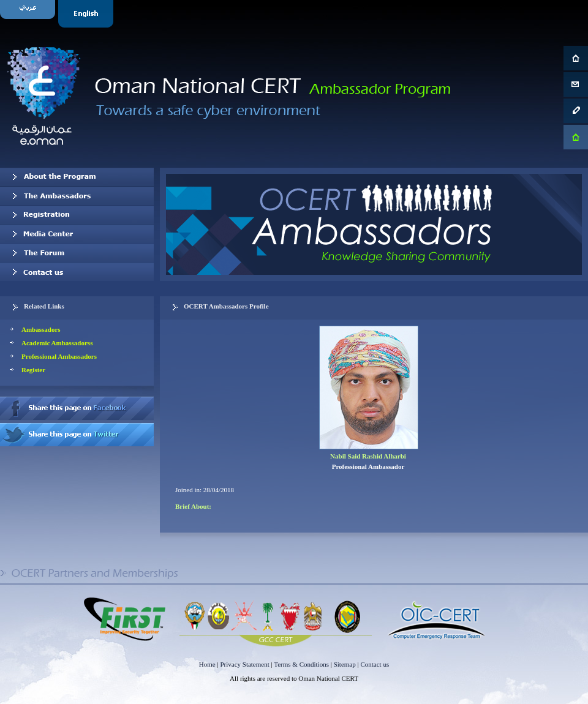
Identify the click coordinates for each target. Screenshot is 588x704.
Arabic (29, 14)
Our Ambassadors (77, 196)
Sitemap (345, 664)
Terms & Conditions (301, 664)
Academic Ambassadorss (57, 343)
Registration (77, 215)
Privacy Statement (244, 664)
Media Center (77, 234)
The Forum (77, 253)
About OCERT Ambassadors (77, 177)
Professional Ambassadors (59, 356)
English (87, 14)
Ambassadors (41, 329)
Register (33, 370)
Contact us (77, 272)
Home (207, 664)
